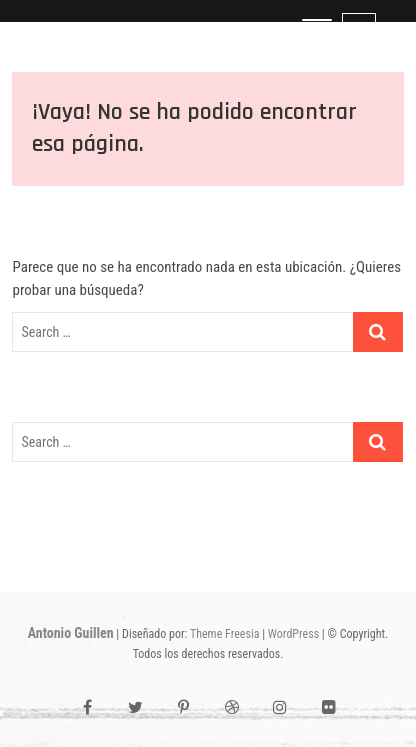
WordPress (293, 634)
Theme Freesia (224, 634)
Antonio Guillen (71, 633)
